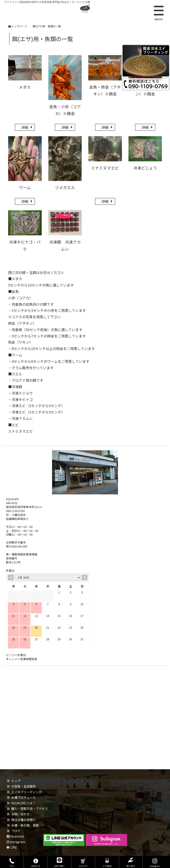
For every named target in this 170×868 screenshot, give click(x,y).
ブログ (16, 831)
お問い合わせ (20, 814)
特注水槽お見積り (24, 820)
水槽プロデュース (23, 797)
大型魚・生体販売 (24, 786)
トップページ (18, 26)
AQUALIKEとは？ (23, 803)
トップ (16, 781)
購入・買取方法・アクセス (30, 808)
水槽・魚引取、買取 (25, 825)
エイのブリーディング (26, 792)
